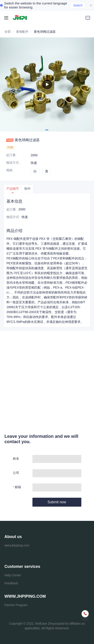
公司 (16, 473)
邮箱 (18, 487)
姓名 (16, 459)
